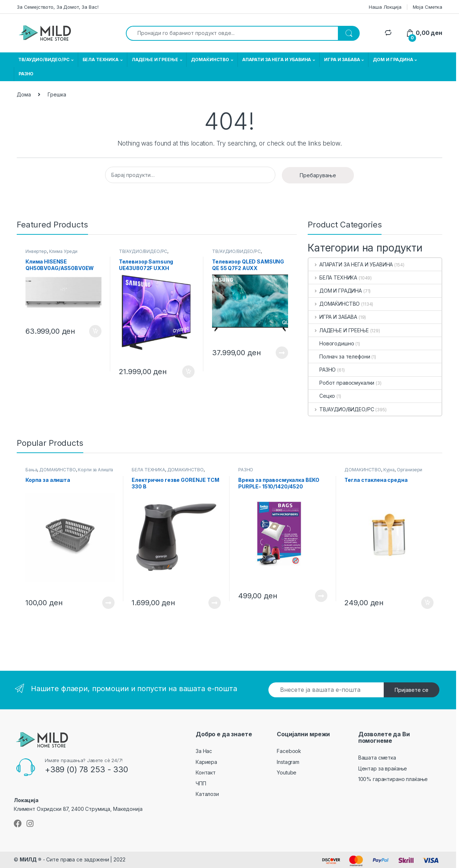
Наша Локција (385, 7)
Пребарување (318, 175)
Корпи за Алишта (95, 470)
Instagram (288, 762)
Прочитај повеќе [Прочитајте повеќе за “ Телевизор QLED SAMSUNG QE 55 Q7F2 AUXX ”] (282, 353)
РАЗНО (26, 74)
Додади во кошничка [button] (95, 331)
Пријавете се (412, 690)
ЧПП (201, 783)
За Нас (204, 751)
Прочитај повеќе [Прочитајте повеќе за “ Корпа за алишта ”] (108, 603)
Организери (410, 470)
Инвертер (36, 251)
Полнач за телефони (339, 356)
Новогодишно (331, 343)
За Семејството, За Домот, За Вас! (57, 7)
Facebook (289, 751)
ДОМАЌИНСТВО (210, 60)
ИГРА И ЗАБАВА (342, 60)
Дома (24, 94)
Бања (31, 470)
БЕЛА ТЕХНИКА (101, 60)
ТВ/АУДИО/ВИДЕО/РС (44, 60)
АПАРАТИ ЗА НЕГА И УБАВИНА (277, 60)
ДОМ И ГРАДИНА (393, 60)
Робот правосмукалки (341, 383)
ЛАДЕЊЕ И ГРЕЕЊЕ (155, 60)
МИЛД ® (31, 859)
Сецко (322, 396)
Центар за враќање (383, 768)
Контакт (206, 772)
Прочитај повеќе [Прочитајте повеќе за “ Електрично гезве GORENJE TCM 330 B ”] (215, 603)
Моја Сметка (428, 7)
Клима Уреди (63, 251)
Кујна (389, 470)
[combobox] (232, 33)
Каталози (207, 794)
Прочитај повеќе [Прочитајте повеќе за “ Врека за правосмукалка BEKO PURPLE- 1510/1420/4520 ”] (321, 596)
